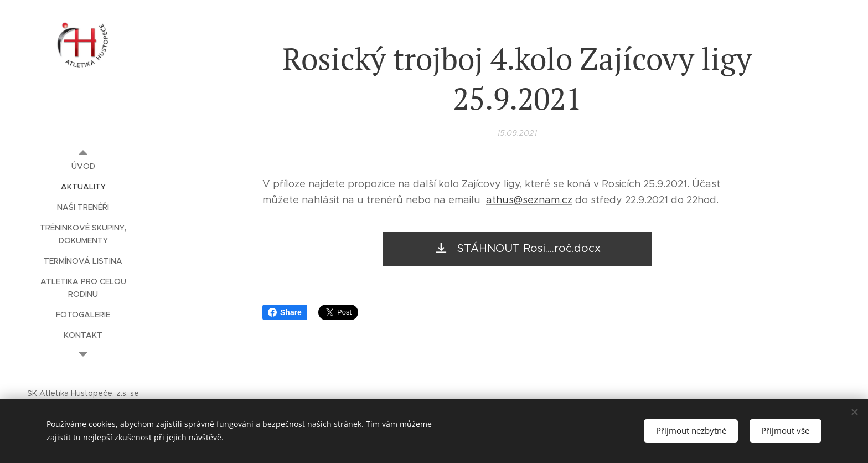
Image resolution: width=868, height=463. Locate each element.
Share (285, 312)
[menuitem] (83, 166)
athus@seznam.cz (529, 200)
